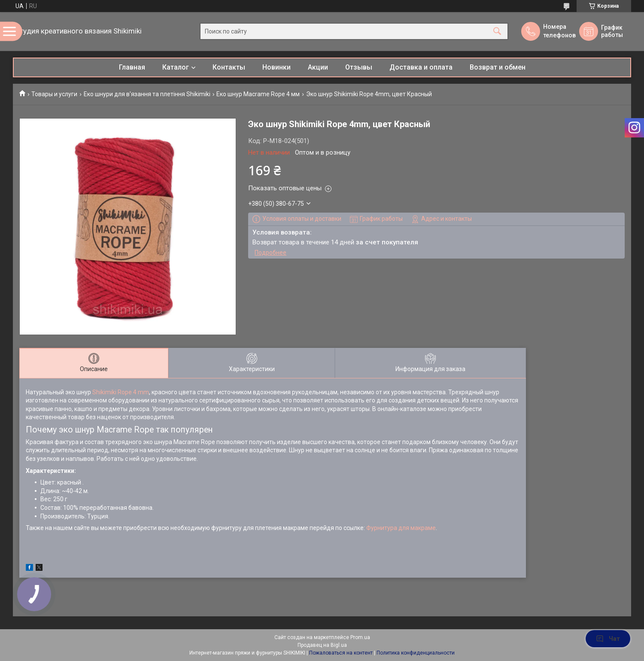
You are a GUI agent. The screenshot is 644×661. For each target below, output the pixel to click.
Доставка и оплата (421, 67)
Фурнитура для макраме (401, 528)
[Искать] (497, 32)
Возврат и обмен (498, 67)
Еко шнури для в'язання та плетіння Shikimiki (147, 94)
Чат (608, 639)
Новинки (276, 67)
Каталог (176, 67)
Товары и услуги (54, 94)
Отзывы (359, 67)
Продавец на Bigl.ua (322, 645)
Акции (318, 67)
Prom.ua (360, 637)
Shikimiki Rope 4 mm (121, 392)
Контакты (229, 67)
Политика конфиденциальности (416, 653)
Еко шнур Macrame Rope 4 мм (258, 94)
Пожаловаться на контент (341, 653)
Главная (132, 67)
